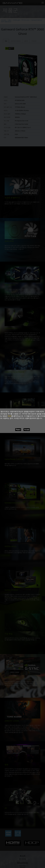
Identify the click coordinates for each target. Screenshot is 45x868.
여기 (10, 416)
